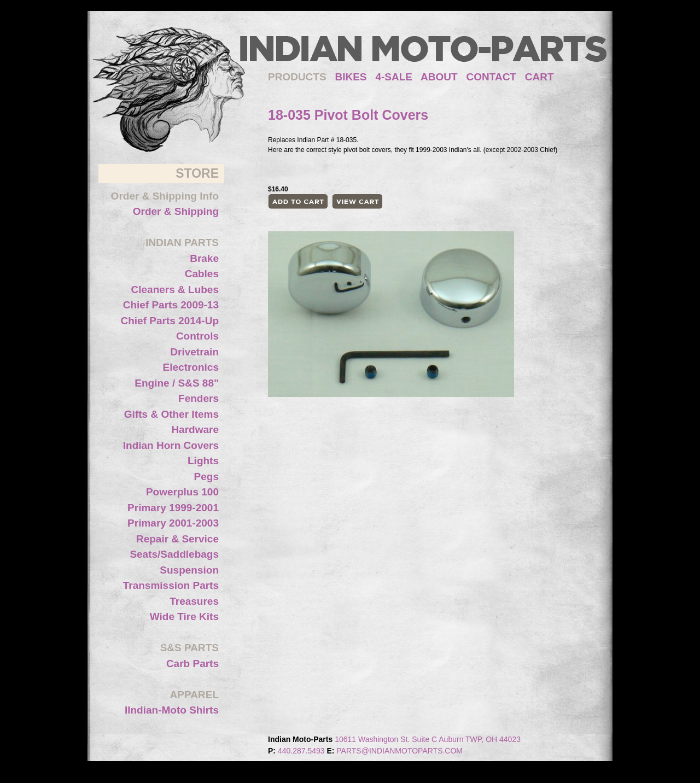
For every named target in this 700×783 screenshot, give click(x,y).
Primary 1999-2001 (173, 508)
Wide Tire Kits (184, 617)
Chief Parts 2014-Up (170, 321)
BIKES (355, 77)
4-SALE (394, 77)
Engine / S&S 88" (177, 383)
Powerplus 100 (182, 492)
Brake (204, 258)
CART (539, 77)
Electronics (191, 367)
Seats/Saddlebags (174, 554)
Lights (203, 461)
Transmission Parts (171, 585)
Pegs (206, 477)
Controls (197, 336)
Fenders (199, 398)
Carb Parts (192, 664)
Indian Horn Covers (171, 445)
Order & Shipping (176, 211)
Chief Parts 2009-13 (171, 305)
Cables (202, 274)
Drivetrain (194, 352)
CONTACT (491, 77)
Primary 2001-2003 (173, 523)
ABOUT (439, 77)
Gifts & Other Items (171, 414)
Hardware (195, 430)
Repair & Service (177, 539)
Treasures (194, 601)
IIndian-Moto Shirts (172, 710)
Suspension (189, 570)
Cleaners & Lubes (175, 290)
